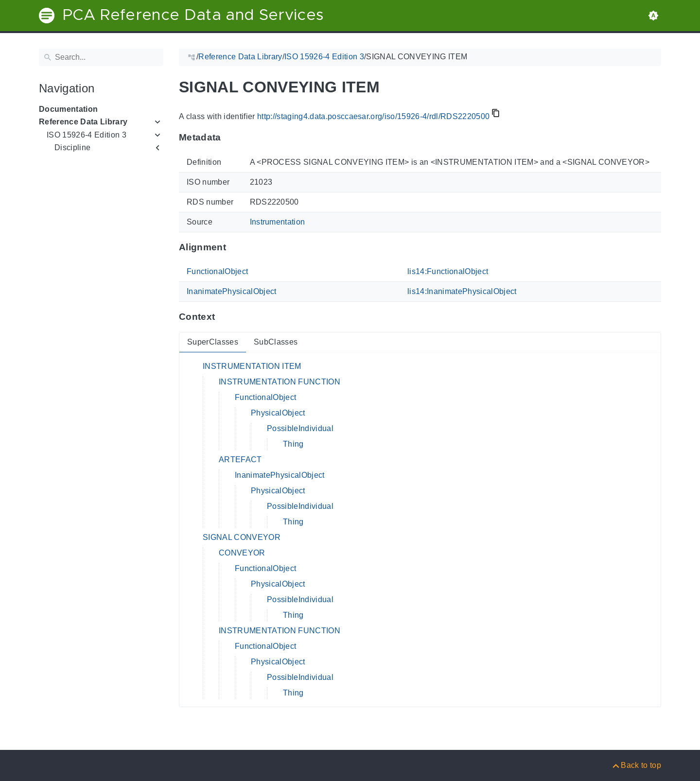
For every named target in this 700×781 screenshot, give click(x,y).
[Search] (101, 57)
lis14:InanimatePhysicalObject (462, 291)
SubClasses (276, 342)
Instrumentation (278, 222)
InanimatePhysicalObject (232, 291)
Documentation (68, 109)
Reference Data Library (83, 122)
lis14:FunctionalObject (448, 271)
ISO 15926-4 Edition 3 (87, 135)
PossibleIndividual (300, 428)
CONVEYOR (242, 553)
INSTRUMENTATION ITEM (252, 366)
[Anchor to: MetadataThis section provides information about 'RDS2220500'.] (231, 138)
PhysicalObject (278, 413)
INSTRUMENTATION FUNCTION (280, 382)
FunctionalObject (217, 271)
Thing (293, 444)
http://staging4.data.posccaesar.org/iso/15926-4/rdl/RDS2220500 (373, 116)
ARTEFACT (240, 460)
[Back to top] (636, 765)
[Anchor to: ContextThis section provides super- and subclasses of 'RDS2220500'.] (224, 317)
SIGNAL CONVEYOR (242, 537)
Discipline (72, 148)
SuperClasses (213, 342)
